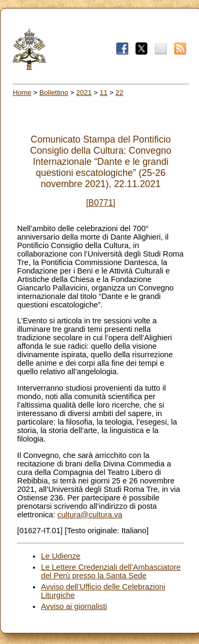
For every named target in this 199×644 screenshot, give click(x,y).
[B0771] (101, 203)
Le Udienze (60, 556)
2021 (84, 92)
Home (22, 92)
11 (104, 92)
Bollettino (54, 92)
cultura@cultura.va (90, 515)
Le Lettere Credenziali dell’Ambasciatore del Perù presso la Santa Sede (111, 571)
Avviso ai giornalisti (74, 606)
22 (120, 92)
